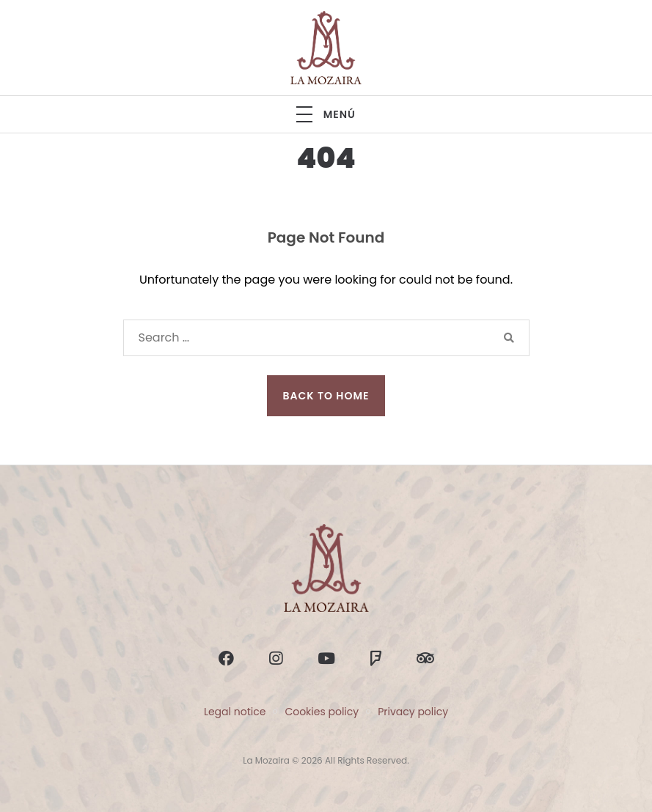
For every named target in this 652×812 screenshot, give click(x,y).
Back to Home (326, 396)
